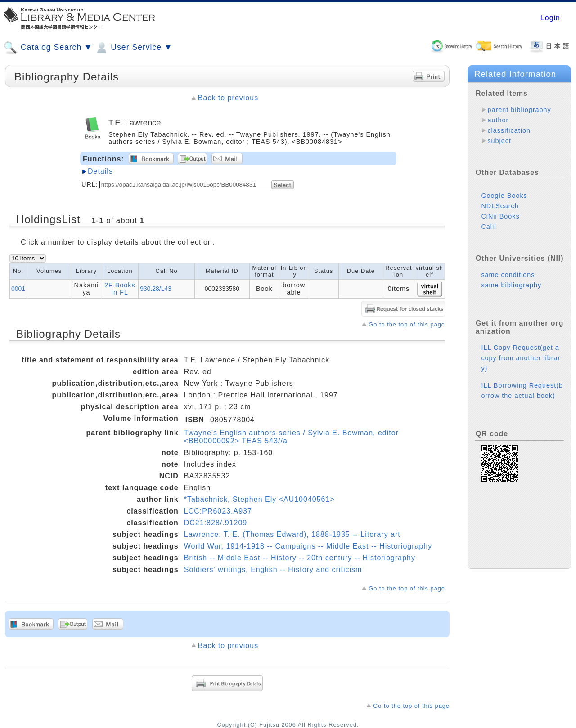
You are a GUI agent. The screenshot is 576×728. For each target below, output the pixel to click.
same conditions (508, 275)
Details (100, 171)
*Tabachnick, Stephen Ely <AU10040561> (259, 499)
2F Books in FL (120, 289)
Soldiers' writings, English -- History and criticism (273, 569)
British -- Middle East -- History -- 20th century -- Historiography (300, 558)
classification (509, 130)
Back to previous (228, 98)
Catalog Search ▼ (48, 48)
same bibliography (511, 285)
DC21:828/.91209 (216, 523)
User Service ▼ (133, 48)
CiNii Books (500, 216)
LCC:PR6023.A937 (218, 511)
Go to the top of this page (407, 324)
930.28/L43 (156, 289)
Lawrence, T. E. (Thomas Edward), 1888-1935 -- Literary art (292, 534)
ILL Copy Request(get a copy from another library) (521, 358)
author (498, 120)
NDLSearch (500, 206)
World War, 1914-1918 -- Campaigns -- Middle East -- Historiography (308, 546)
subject (499, 141)
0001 (18, 289)
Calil (488, 227)
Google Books (504, 196)
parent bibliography (519, 110)
